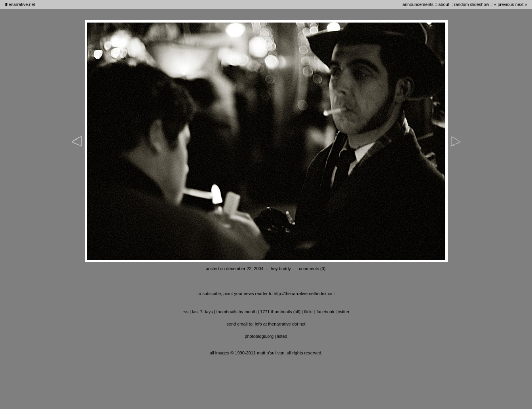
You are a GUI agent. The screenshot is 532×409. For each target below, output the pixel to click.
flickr (309, 312)
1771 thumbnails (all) (280, 312)
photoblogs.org (259, 336)
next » (521, 4)
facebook (326, 312)
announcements (418, 4)
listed (282, 336)
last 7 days (202, 312)
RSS (185, 312)
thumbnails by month (237, 312)
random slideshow (472, 4)
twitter (343, 312)
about (444, 4)
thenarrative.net (20, 4)
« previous (504, 4)
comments (309, 269)
